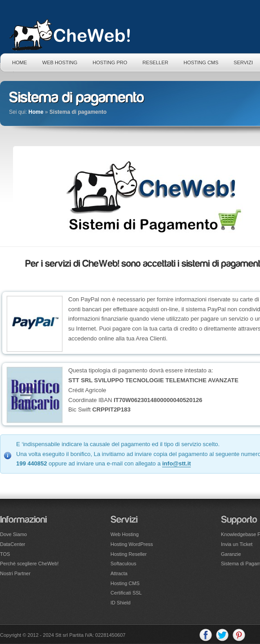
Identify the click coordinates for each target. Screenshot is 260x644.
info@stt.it (176, 463)
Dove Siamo (13, 534)
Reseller (155, 63)
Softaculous (123, 563)
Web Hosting (60, 63)
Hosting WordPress (132, 544)
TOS (5, 554)
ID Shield (121, 603)
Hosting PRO (110, 63)
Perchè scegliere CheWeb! (29, 563)
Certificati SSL (126, 593)
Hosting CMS (201, 63)
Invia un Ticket (237, 544)
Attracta (119, 573)
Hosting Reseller (129, 554)
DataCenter (13, 544)
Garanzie (231, 554)
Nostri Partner (15, 573)
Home (20, 63)
